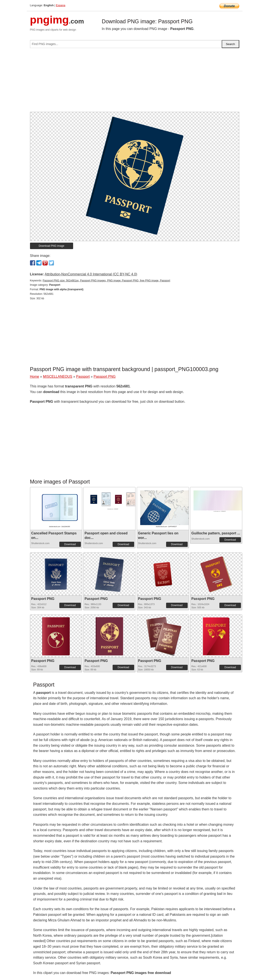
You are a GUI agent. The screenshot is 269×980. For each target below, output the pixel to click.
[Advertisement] (135, 82)
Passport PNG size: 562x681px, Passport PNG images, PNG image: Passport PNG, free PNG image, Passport (106, 281)
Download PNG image (51, 246)
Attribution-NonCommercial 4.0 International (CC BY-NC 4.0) (91, 274)
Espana (61, 5)
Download (70, 544)
